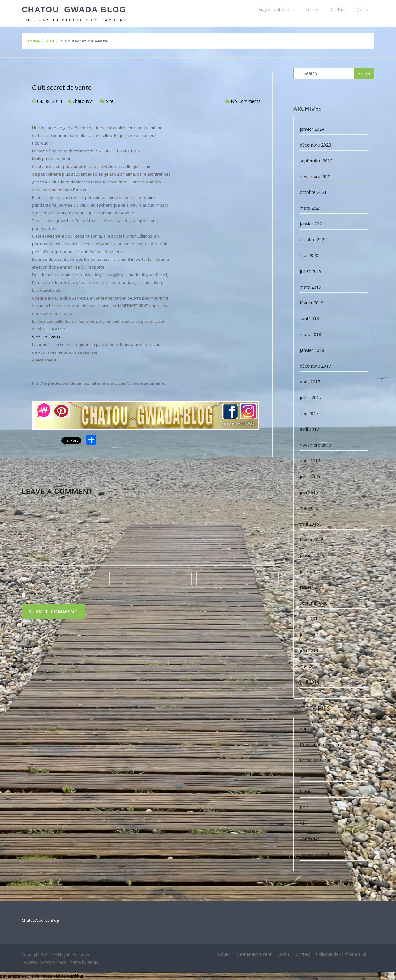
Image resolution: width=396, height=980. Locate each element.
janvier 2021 (312, 224)
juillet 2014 (311, 634)
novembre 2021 (316, 176)
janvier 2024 (312, 129)
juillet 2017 (311, 398)
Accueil (224, 954)
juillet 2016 (311, 477)
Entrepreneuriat (315, 760)
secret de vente (47, 337)
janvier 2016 (312, 556)
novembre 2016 (316, 445)
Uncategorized (314, 855)
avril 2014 (309, 682)
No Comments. (246, 101)
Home (33, 41)
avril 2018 (309, 319)
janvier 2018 (312, 350)
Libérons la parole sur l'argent (75, 20)
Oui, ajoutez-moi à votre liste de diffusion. (68, 595)
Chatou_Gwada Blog (74, 10)
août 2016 (310, 461)
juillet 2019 (311, 271)
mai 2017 (309, 413)
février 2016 (312, 540)
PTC (304, 808)
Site (50, 41)
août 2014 (310, 619)
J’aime (363, 9)
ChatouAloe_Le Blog (40, 920)
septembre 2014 (316, 603)
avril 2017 (309, 429)
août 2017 (310, 382)
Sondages (310, 839)
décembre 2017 (315, 366)
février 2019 (312, 303)
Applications (312, 729)
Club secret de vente (62, 87)
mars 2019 (310, 287)
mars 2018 (310, 334)
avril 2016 (309, 524)
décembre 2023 (315, 145)
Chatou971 (83, 101)
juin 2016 (309, 492)
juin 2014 (309, 650)
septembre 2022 (316, 161)
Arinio (93, 962)
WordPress (56, 962)
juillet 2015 (311, 571)
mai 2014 (309, 666)
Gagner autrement (276, 9)
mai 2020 (309, 255)
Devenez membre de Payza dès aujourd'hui (41, 976)
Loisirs (312, 9)
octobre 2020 (313, 240)
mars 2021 (310, 208)
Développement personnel (326, 744)
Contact (338, 9)
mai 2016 (309, 508)
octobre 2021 (313, 192)
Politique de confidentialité (341, 954)
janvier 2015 (312, 587)
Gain (304, 776)
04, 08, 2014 (49, 101)
